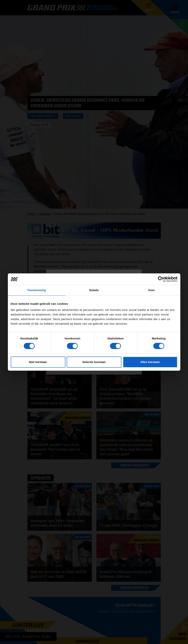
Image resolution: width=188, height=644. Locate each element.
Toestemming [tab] (37, 290)
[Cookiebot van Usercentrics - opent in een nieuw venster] (161, 279)
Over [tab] (151, 290)
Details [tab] (94, 290)
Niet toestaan (38, 362)
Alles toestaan (150, 362)
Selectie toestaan (94, 362)
